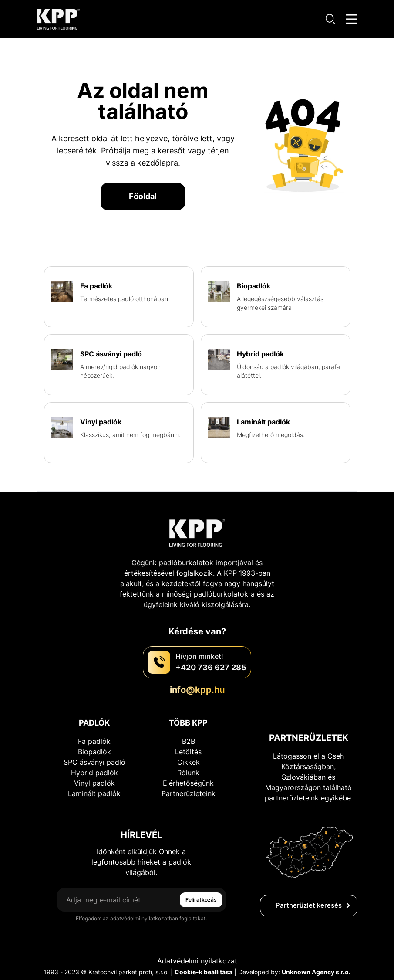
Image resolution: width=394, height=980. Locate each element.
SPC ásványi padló (94, 762)
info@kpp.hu (197, 690)
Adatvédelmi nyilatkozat (197, 961)
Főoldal (143, 196)
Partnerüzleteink (189, 793)
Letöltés (188, 752)
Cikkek (189, 762)
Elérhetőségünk (188, 783)
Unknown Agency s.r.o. (316, 972)
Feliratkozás (201, 900)
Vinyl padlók (94, 783)
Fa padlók (94, 741)
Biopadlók (94, 752)
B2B (189, 741)
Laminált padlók (94, 793)
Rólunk (188, 773)
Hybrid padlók (94, 773)
